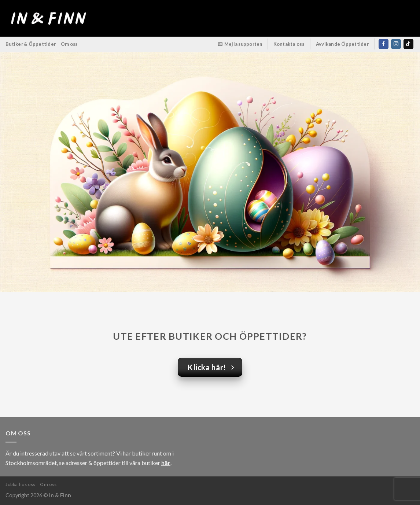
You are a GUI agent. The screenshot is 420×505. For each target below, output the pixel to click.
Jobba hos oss (21, 484)
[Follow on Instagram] (396, 44)
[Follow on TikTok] (408, 44)
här (166, 463)
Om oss (69, 44)
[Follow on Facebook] (384, 44)
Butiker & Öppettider (31, 44)
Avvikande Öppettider (342, 44)
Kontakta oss (289, 44)
